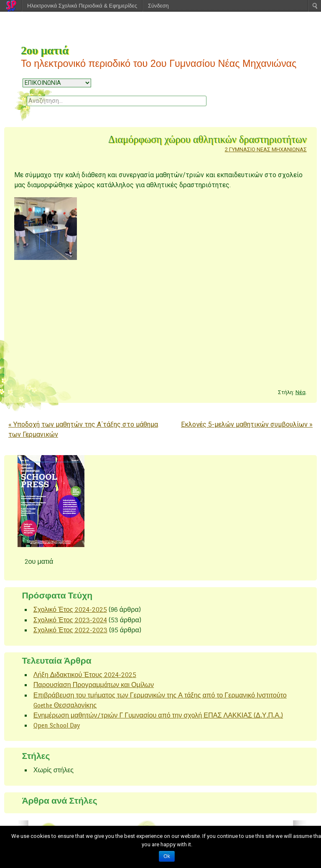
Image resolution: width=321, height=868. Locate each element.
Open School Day (57, 725)
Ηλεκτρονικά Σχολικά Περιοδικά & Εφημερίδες (82, 6)
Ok (167, 856)
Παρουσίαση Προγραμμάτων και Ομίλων (94, 685)
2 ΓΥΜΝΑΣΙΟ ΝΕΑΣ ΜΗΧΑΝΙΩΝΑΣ (266, 149)
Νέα (301, 392)
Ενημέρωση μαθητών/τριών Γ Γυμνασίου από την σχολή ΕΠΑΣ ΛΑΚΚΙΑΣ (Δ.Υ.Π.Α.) (158, 715)
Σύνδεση (158, 6)
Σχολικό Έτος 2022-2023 (70, 630)
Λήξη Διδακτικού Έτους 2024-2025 (85, 675)
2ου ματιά (45, 51)
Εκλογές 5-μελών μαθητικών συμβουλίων (247, 424)
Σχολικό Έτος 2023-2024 (70, 620)
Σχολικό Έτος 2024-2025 (70, 610)
